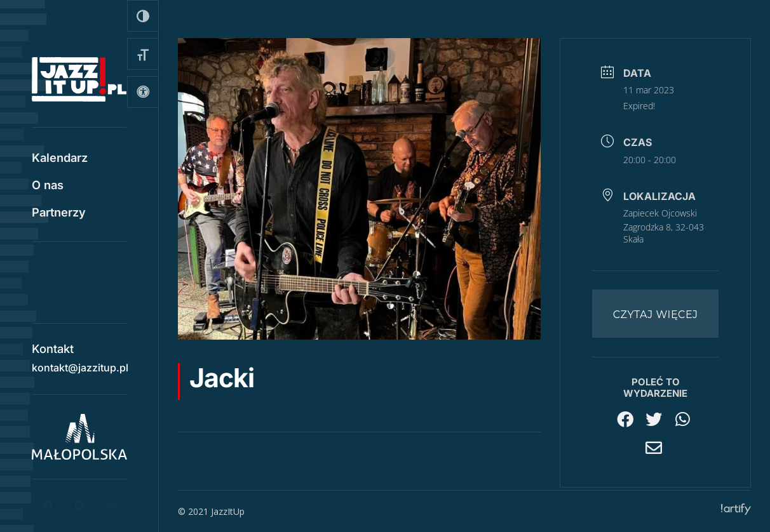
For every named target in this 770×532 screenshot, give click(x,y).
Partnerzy (59, 213)
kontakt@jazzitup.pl (80, 363)
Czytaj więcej (656, 315)
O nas (48, 186)
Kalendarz (60, 159)
